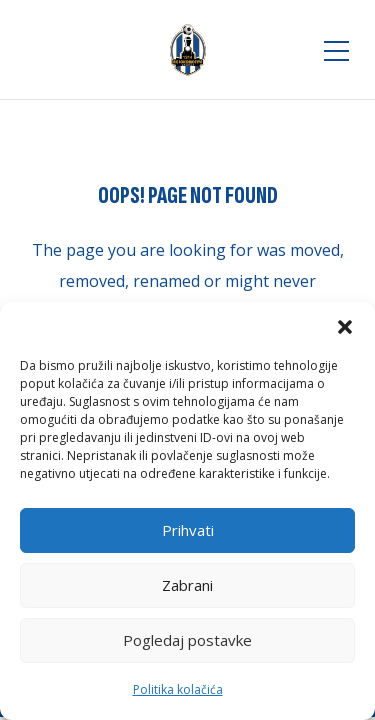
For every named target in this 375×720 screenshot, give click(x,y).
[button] (345, 327)
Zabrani (187, 585)
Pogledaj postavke (187, 640)
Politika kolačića (178, 689)
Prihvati (188, 530)
